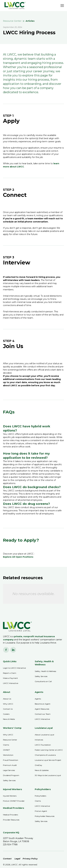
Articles (30, 21)
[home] (14, 5)
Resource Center (12, 21)
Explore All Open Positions (18, 557)
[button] (62, 6)
